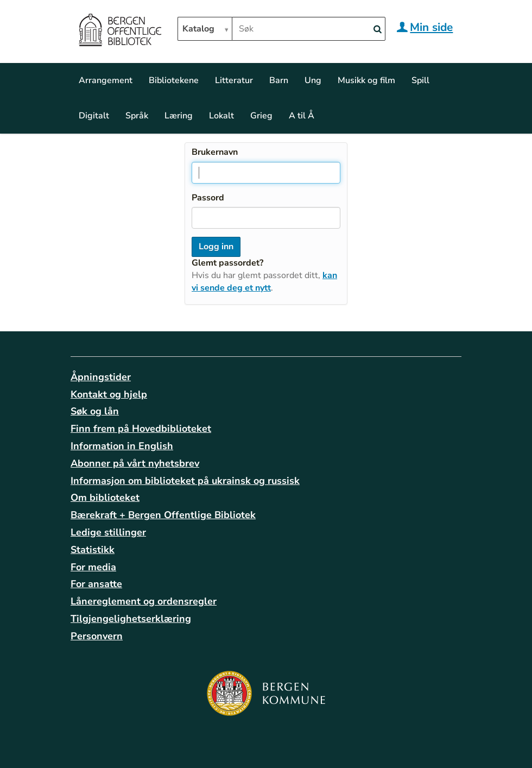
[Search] (377, 30)
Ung (313, 80)
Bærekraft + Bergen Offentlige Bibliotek (163, 515)
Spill (420, 80)
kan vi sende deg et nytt (264, 282)
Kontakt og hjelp (109, 394)
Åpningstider (101, 377)
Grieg (261, 116)
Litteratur (234, 80)
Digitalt (94, 116)
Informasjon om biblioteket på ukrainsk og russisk (185, 481)
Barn (279, 80)
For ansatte (96, 584)
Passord (208, 198)
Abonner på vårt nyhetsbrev (135, 463)
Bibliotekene (174, 80)
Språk (137, 116)
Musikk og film (366, 80)
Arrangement (106, 80)
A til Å (302, 116)
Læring (179, 116)
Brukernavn (215, 152)
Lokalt (221, 116)
